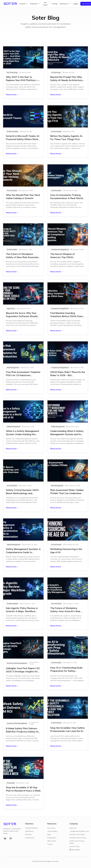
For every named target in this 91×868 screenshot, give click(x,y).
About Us (73, 828)
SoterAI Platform (31, 828)
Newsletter (75, 850)
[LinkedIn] (5, 838)
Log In (76, 4)
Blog (49, 834)
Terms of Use (74, 846)
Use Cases (46, 4)
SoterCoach (30, 838)
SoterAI (24, 4)
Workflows (29, 831)
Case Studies (52, 831)
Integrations (52, 838)
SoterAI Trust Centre (77, 834)
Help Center (52, 841)
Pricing (55, 4)
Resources (65, 4)
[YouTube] (11, 838)
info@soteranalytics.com (79, 831)
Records (28, 834)
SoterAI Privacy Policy (78, 838)
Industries (35, 4)
